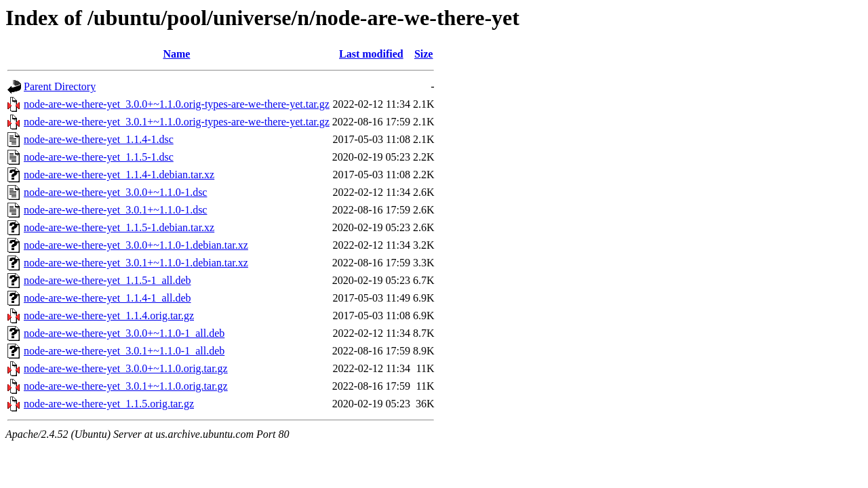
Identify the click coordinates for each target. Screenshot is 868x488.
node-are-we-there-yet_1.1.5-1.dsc (99, 157)
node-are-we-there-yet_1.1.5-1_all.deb (107, 280)
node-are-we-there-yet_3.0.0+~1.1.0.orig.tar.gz (126, 368)
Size (424, 54)
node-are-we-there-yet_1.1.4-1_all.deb (107, 298)
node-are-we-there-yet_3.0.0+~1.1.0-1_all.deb (124, 333)
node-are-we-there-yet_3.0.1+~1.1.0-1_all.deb (124, 351)
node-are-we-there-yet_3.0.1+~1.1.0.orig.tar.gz (126, 386)
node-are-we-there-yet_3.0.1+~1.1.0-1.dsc (115, 210)
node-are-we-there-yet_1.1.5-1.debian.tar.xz (119, 227)
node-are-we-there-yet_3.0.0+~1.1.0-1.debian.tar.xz (136, 245)
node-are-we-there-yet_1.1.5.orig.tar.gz (109, 404)
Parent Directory (60, 86)
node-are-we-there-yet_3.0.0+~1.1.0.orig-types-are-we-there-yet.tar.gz (177, 104)
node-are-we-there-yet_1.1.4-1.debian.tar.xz (119, 175)
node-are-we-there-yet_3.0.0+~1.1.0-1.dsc (115, 192)
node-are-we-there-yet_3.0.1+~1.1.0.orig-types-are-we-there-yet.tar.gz (177, 122)
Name (176, 54)
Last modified (371, 54)
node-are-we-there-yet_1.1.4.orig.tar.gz (109, 316)
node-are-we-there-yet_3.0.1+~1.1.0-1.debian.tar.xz (136, 263)
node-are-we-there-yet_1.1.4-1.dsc (99, 139)
